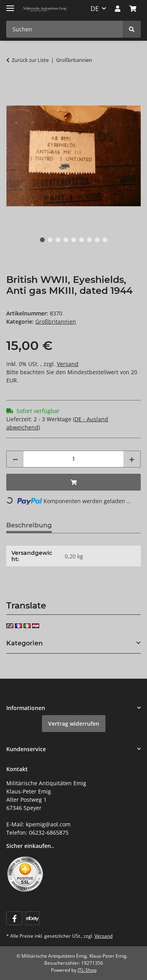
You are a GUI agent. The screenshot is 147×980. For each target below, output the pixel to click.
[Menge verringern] (15, 459)
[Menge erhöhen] (132, 459)
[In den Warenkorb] (13, 85)
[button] (118, 9)
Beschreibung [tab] (29, 525)
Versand (68, 364)
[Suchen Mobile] (65, 29)
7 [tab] (89, 240)
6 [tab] (82, 240)
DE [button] (95, 9)
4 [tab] (66, 240)
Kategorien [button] (24, 643)
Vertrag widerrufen (74, 724)
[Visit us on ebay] (32, 918)
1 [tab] (42, 240)
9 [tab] (105, 240)
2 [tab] (50, 240)
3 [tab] (58, 240)
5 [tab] (74, 240)
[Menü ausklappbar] (10, 5)
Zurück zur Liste (30, 60)
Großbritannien (56, 322)
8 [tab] (97, 240)
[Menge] (73, 459)
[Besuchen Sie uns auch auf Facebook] (14, 918)
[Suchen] (132, 29)
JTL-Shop (87, 970)
